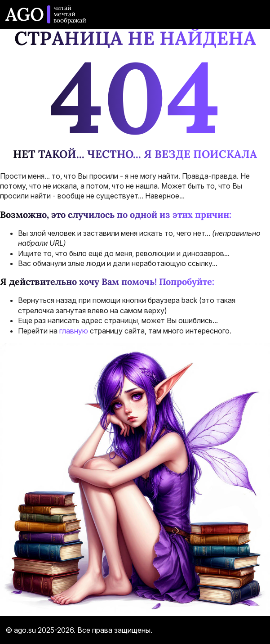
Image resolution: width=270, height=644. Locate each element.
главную (74, 331)
